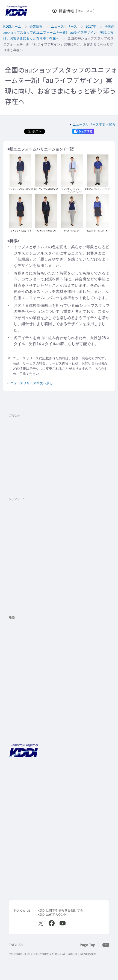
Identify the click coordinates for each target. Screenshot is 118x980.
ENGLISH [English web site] (16, 945)
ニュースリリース (64, 27)
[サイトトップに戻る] (16, 11)
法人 (90, 11)
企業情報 (36, 27)
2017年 (91, 27)
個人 (81, 11)
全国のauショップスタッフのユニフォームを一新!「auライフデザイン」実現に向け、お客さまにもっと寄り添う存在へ (59, 32)
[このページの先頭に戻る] (95, 945)
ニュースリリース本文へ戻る (94, 125)
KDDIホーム (12, 27)
